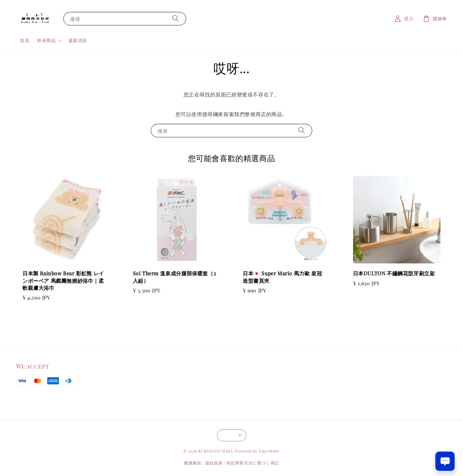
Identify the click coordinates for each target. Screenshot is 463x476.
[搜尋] (176, 18)
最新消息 (78, 40)
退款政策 (214, 463)
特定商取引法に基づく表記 (253, 463)
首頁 (25, 40)
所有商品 (46, 41)
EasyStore (269, 451)
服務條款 (193, 463)
